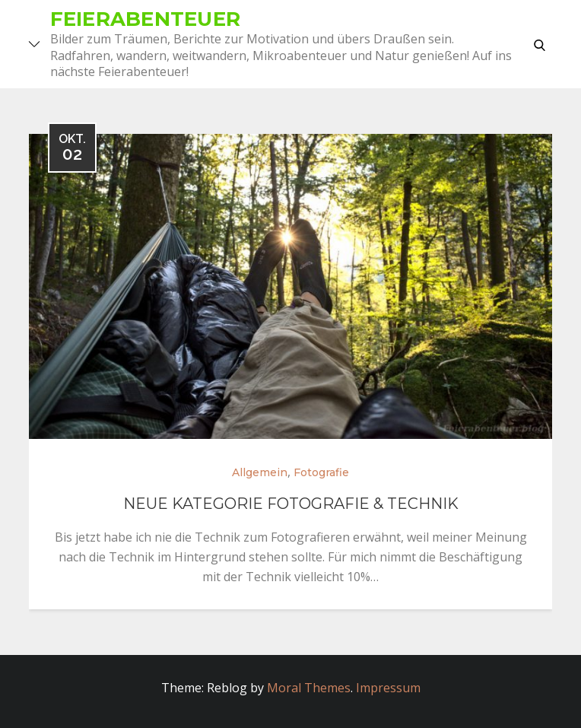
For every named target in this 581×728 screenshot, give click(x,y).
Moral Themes (309, 688)
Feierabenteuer (146, 19)
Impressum (388, 688)
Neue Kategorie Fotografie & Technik (291, 504)
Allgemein (260, 472)
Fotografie (321, 472)
